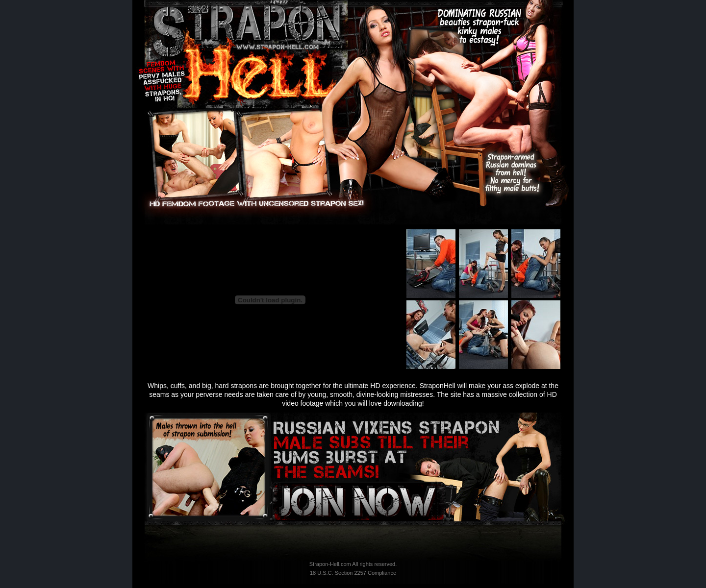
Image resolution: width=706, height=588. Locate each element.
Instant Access (353, 502)
